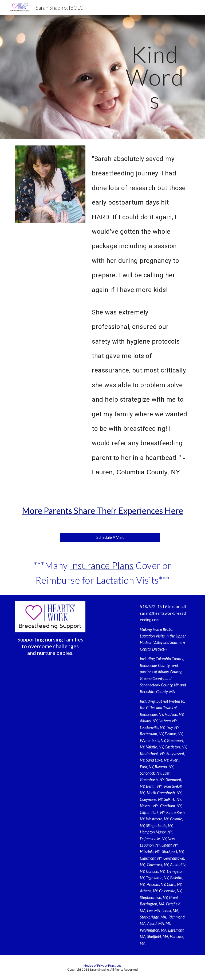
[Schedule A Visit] (110, 537)
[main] (155, 77)
